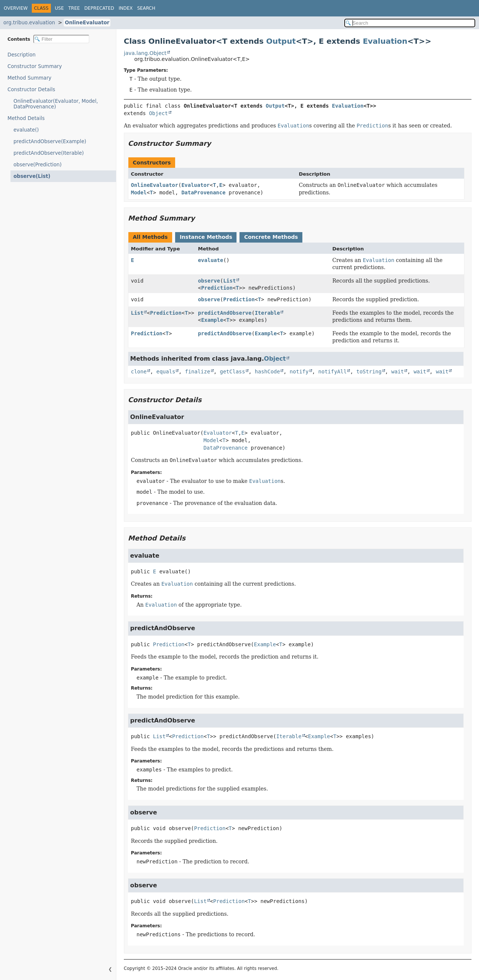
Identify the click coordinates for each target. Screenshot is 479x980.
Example (212, 320)
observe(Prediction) (38, 165)
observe (209, 281)
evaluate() (26, 130)
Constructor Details (31, 90)
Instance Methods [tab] (206, 237)
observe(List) (30, 176)
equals (166, 372)
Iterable (267, 313)
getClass (233, 372)
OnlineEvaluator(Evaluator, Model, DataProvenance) (56, 104)
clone (139, 372)
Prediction (217, 288)
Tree (74, 8)
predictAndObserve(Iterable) (49, 153)
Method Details (26, 118)
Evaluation (385, 41)
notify (299, 372)
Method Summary (29, 78)
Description (23, 55)
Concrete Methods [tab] (271, 237)
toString (369, 372)
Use (60, 8)
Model (139, 192)
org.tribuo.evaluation (29, 23)
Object (158, 113)
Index (126, 8)
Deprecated (99, 8)
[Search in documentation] (410, 23)
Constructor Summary (35, 66)
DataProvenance (204, 192)
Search (147, 8)
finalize (197, 372)
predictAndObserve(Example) (50, 141)
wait (398, 372)
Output (281, 41)
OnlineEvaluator (87, 23)
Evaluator (196, 185)
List (229, 281)
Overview (16, 8)
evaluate (210, 260)
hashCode (267, 372)
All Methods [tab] (150, 237)
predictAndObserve (225, 313)
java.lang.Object (145, 53)
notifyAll (333, 372)
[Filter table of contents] (61, 39)
